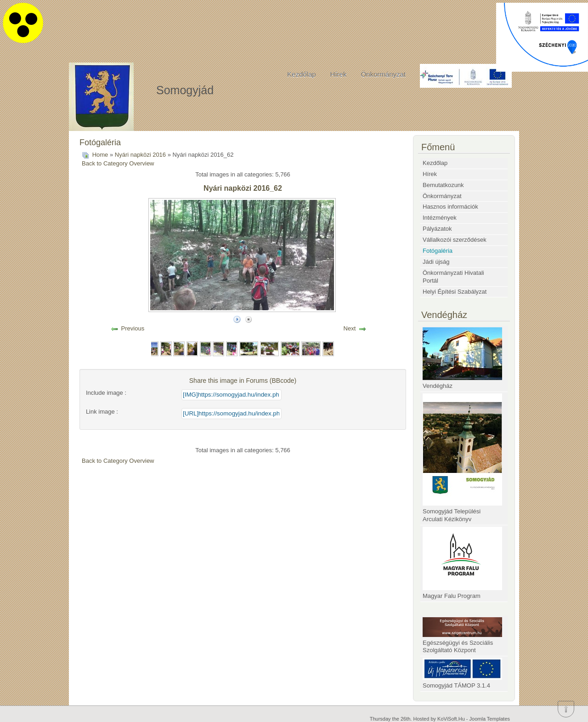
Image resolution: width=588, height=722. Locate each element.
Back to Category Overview (118, 163)
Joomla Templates (490, 719)
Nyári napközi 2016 (140, 155)
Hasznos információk (450, 207)
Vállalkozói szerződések (455, 240)
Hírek (339, 74)
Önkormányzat (383, 74)
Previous (133, 328)
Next (350, 328)
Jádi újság (436, 262)
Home (100, 155)
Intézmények (440, 218)
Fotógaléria (438, 251)
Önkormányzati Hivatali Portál (453, 277)
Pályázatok (437, 229)
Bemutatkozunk (443, 185)
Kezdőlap (302, 74)
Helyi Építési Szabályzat (455, 292)
